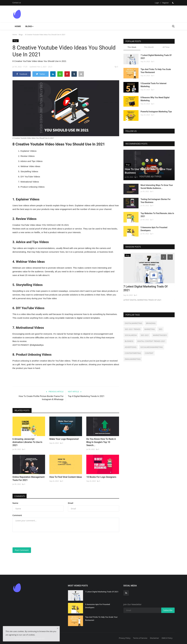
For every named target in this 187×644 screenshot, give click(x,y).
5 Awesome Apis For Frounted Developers (154, 229)
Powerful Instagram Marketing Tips (156, 112)
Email (71, 503)
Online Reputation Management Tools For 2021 (29, 479)
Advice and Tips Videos (31, 161)
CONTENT (149, 353)
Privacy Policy (125, 638)
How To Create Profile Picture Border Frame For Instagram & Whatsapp (41, 398)
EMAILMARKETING (133, 359)
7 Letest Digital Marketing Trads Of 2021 (156, 57)
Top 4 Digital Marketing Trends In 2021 (86, 396)
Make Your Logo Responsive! (64, 439)
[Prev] (163, 257)
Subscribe (168, 610)
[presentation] (34, 540)
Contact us (17, 3)
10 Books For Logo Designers (101, 477)
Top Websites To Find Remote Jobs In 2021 (157, 215)
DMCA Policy (167, 638)
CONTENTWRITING (133, 353)
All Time (166, 47)
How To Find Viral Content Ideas (66, 477)
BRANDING (151, 323)
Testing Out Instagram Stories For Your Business (156, 201)
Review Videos (28, 156)
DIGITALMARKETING (133, 323)
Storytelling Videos (29, 171)
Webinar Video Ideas (30, 166)
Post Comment (22, 550)
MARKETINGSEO (160, 335)
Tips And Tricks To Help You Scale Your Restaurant (156, 71)
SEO (160, 329)
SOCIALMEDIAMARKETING (152, 347)
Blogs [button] (29, 26)
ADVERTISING (131, 347)
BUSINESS (129, 341)
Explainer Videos (28, 151)
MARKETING (150, 329)
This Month (149, 47)
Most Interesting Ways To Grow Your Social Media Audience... (157, 187)
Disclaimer (154, 638)
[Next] (171, 257)
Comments (20, 496)
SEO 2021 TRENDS (133, 329)
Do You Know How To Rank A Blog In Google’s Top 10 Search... (101, 442)
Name (15, 503)
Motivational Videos (30, 182)
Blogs (21, 35)
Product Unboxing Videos (32, 187)
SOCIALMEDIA (131, 335)
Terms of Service (140, 638)
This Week (132, 47)
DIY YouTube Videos (30, 177)
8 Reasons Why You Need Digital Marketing (155, 99)
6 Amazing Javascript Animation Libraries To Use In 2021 (27, 442)
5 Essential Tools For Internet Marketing (154, 85)
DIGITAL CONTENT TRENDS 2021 (151, 341)
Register (166, 3)
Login (157, 3)
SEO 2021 (145, 335)
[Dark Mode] (173, 3)
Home (18, 26)
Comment (17, 515)
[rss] (126, 593)
